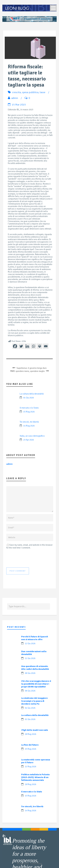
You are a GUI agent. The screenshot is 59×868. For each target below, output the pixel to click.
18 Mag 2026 (31, 784)
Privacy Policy (23, 864)
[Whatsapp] (33, 346)
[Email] (46, 346)
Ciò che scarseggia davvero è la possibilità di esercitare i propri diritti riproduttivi (36, 684)
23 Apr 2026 (29, 440)
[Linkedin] (27, 346)
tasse (42, 92)
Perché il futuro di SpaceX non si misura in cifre (35, 638)
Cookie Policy (36, 864)
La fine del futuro (30, 745)
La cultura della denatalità (32, 394)
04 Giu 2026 (30, 708)
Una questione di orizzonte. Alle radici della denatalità (35, 668)
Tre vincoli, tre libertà (29, 422)
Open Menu (53, 8)
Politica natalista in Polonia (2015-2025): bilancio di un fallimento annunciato (35, 777)
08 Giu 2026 (30, 673)
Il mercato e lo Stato (29, 408)
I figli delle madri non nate (35, 730)
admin (15, 98)
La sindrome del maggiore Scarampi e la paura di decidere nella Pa (34, 701)
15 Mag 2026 (29, 412)
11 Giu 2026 (30, 658)
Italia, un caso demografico (32, 436)
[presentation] (30, 558)
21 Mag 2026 (31, 767)
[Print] (40, 346)
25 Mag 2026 (31, 749)
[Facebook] (15, 346)
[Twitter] (21, 346)
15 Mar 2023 (19, 105)
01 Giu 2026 (29, 398)
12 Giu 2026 (30, 644)
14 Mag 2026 (29, 426)
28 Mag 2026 (31, 734)
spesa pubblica (30, 92)
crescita (16, 92)
